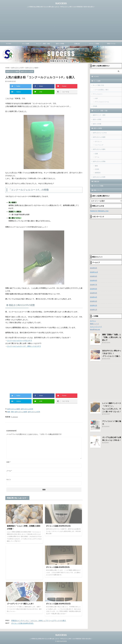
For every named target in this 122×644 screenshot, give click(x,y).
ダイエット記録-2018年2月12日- (58, 526)
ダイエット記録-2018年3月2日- (58, 567)
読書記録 (77, 44)
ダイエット (98, 141)
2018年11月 (94, 272)
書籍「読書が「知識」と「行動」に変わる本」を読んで (112, 337)
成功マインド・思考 (99, 115)
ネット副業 (26, 44)
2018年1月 (94, 310)
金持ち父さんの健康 (14, 409)
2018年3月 (94, 301)
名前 (8, 462)
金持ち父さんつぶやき (100, 133)
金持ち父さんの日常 (27, 409)
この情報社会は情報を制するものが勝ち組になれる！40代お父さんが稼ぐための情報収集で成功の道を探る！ (61, 638)
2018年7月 (94, 285)
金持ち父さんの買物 (99, 161)
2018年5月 (94, 293)
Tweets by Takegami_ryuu (99, 211)
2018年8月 (94, 280)
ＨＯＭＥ (9, 44)
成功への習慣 (97, 119)
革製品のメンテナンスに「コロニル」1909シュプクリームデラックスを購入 (39, 621)
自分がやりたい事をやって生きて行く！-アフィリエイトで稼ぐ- (112, 353)
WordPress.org (95, 329)
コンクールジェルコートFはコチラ (19, 340)
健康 (9, 412)
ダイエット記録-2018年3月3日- (22, 623)
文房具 (97, 169)
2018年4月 (94, 297)
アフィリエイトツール (102, 102)
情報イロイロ (111, 44)
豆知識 (95, 106)
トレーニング (99, 145)
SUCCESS (61, 3)
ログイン (93, 321)
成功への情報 (60, 44)
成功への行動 (97, 124)
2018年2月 (94, 305)
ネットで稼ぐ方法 (98, 85)
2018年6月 (94, 289)
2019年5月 (94, 268)
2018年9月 (94, 276)
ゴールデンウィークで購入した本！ (21, 604)
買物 (12, 412)
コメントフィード (96, 327)
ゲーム (97, 157)
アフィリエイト (98, 94)
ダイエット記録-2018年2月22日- (58, 604)
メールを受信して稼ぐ (102, 90)
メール (9, 471)
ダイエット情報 (94, 44)
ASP (96, 98)
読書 (96, 154)
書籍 (96, 166)
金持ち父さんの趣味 (99, 149)
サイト (9, 480)
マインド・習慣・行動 (43, 44)
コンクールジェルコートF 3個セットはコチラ (24, 346)
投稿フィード (94, 324)
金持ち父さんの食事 (99, 177)
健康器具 (98, 173)
